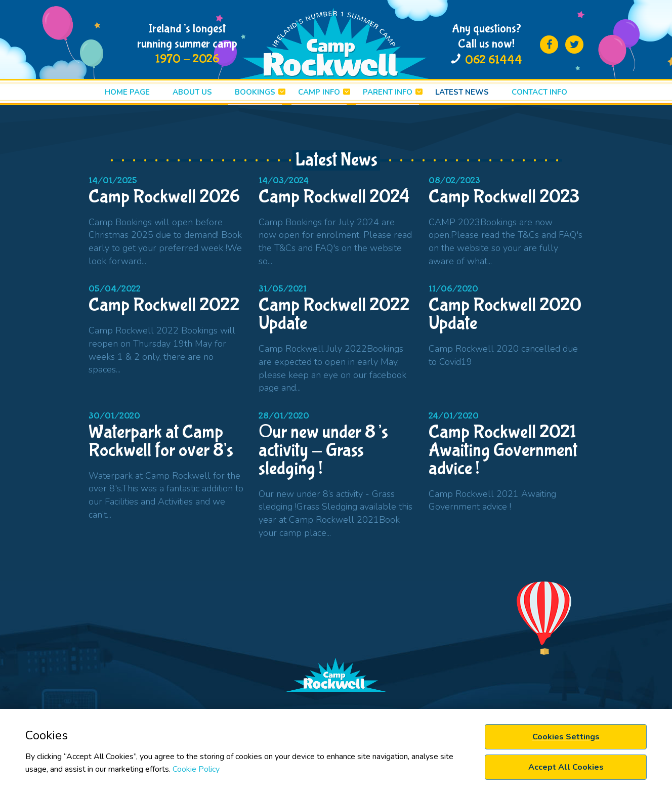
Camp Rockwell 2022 (164, 305)
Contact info (539, 92)
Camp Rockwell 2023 (504, 197)
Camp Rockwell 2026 (164, 197)
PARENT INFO (388, 92)
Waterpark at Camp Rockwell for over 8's (161, 441)
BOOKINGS (255, 92)
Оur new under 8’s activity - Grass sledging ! (323, 450)
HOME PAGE (127, 92)
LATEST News (462, 92)
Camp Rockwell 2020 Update (505, 314)
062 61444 (494, 60)
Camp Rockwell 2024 (334, 197)
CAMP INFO (319, 92)
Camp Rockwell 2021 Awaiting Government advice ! (503, 450)
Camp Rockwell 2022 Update (334, 314)
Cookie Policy (196, 769)
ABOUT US (192, 92)
